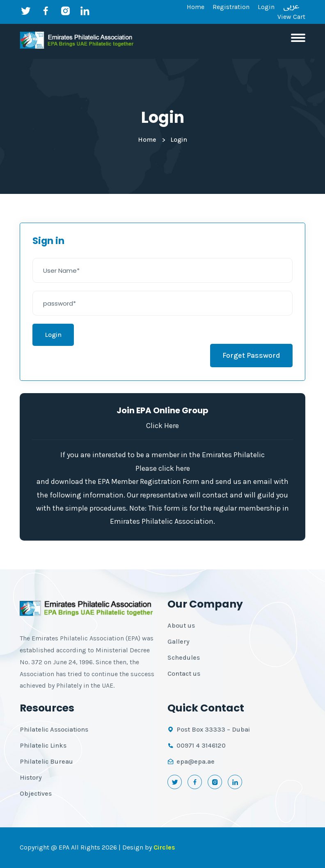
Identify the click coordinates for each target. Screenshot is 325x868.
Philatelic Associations (54, 729)
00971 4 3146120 (201, 745)
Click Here (162, 426)
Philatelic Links (43, 745)
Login (266, 7)
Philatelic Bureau (46, 761)
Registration (231, 7)
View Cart (291, 17)
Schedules (184, 657)
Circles (164, 847)
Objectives (36, 793)
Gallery (179, 641)
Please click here (163, 468)
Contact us (184, 673)
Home (196, 7)
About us (181, 625)
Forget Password (251, 355)
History (31, 777)
